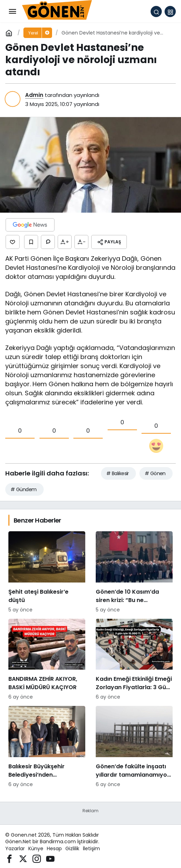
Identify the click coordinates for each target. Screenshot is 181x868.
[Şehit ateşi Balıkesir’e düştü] (47, 572)
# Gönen (155, 473)
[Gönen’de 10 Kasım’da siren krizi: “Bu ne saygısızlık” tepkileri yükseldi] (134, 572)
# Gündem (24, 489)
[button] (170, 12)
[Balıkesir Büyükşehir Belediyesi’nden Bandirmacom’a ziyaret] (47, 747)
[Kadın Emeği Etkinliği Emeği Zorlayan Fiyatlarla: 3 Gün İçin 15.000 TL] (134, 660)
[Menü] (12, 12)
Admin (34, 95)
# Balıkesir (118, 473)
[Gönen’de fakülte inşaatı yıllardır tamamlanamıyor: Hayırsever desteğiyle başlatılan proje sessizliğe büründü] (134, 747)
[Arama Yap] (156, 12)
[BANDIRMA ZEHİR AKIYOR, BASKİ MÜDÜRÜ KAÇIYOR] (47, 660)
